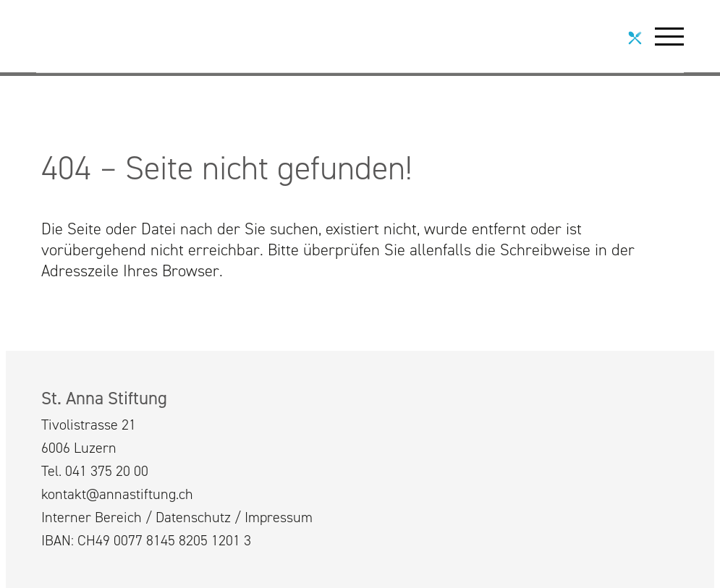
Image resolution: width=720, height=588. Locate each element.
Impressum (279, 517)
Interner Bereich (92, 517)
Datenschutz (193, 517)
